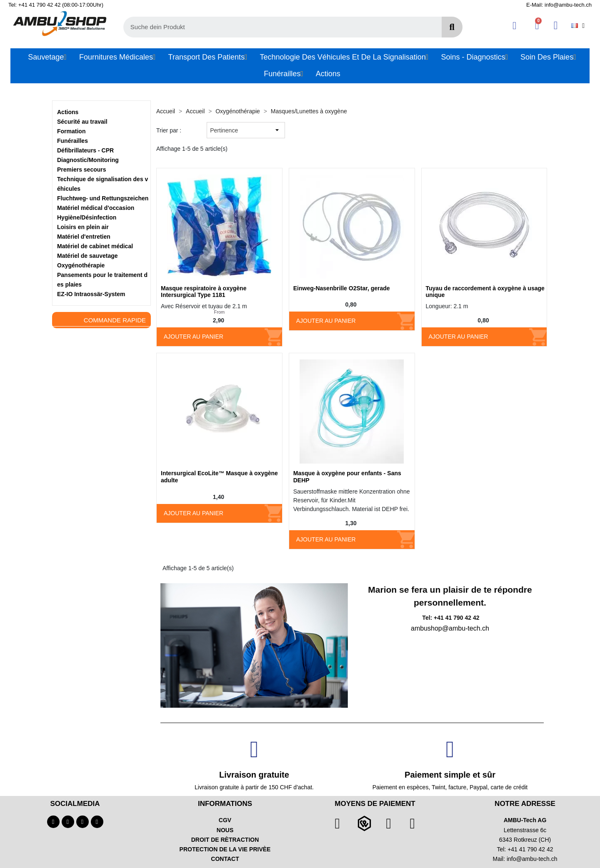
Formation (71, 131)
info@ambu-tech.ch (532, 859)
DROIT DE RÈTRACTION (225, 840)
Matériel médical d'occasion (96, 208)
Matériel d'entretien (84, 237)
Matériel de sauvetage (87, 256)
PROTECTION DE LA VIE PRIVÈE (225, 849)
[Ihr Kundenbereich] (514, 26)
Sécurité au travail (82, 122)
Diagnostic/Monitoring (88, 160)
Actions (68, 112)
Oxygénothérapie (81, 265)
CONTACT (225, 859)
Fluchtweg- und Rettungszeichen (103, 198)
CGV (225, 820)
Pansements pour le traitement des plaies (102, 280)
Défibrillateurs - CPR (85, 150)
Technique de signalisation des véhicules (102, 184)
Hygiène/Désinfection (87, 217)
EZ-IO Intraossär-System (91, 294)
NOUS (225, 830)
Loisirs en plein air (83, 227)
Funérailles (72, 141)
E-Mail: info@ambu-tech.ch (559, 5)
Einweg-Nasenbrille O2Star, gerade (342, 288)
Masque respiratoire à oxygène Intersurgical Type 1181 (204, 292)
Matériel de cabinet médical (95, 246)
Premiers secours (82, 170)
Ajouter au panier (194, 337)
